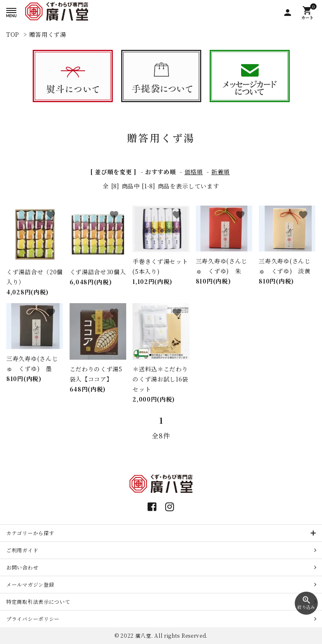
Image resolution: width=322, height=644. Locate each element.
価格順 (194, 172)
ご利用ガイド (22, 550)
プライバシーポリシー (33, 619)
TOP (13, 34)
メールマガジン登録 (30, 584)
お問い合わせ (22, 567)
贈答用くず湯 (48, 34)
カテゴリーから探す (30, 533)
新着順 (221, 172)
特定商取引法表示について (38, 601)
